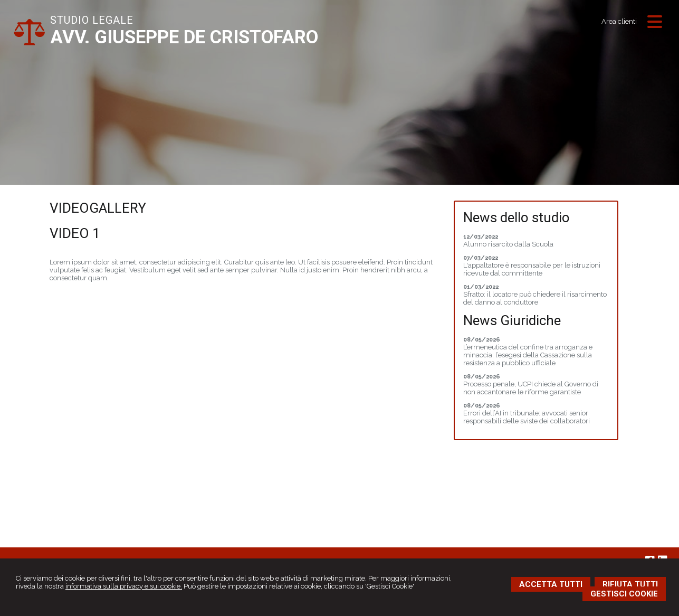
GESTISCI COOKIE (624, 594)
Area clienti (619, 21)
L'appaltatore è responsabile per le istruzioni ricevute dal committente (532, 269)
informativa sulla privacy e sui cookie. (124, 586)
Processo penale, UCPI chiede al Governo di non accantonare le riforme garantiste (531, 388)
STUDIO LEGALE (92, 20)
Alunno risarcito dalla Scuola (508, 244)
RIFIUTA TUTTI (630, 584)
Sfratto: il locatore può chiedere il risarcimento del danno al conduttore (535, 298)
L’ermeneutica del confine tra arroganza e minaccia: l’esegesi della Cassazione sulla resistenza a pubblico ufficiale (528, 355)
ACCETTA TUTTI (551, 584)
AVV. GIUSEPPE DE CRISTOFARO (184, 37)
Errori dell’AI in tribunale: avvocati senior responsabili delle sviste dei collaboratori (527, 417)
